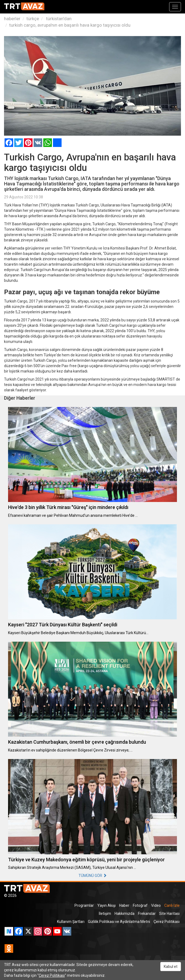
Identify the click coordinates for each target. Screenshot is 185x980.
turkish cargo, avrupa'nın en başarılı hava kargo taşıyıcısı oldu (70, 25)
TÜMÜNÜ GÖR (93, 876)
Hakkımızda (124, 914)
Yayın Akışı (106, 905)
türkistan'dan (58, 19)
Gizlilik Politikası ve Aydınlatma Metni (119, 922)
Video (156, 905)
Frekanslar (147, 914)
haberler (12, 19)
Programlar (84, 905)
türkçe (33, 19)
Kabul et (171, 967)
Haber (124, 905)
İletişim (105, 914)
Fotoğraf (140, 905)
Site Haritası (169, 914)
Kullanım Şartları (71, 922)
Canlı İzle (172, 905)
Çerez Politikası (167, 922)
